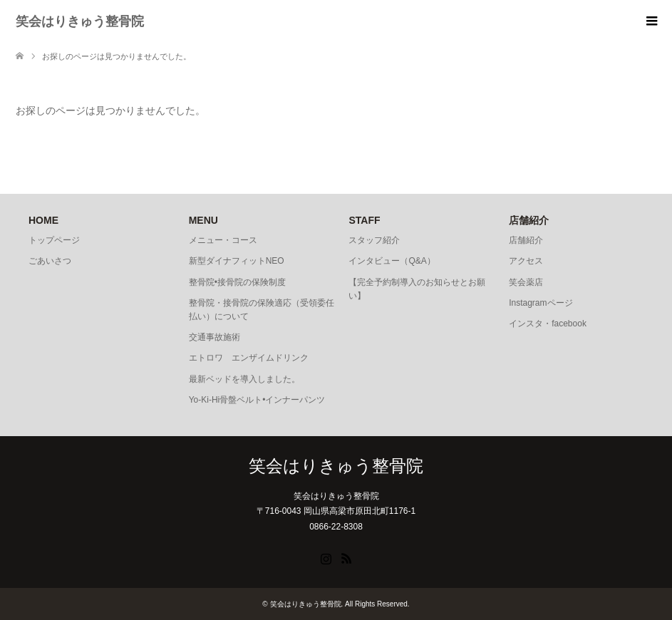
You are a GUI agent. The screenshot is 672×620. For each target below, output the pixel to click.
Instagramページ (541, 303)
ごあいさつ (50, 261)
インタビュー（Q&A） (392, 261)
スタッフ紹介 (374, 240)
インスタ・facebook (548, 324)
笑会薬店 (526, 282)
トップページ (54, 240)
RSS (346, 557)
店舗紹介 (526, 240)
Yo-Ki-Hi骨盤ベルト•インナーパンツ (257, 400)
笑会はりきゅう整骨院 (80, 21)
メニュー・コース (223, 240)
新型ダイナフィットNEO (237, 261)
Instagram (326, 557)
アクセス (526, 261)
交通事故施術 (214, 337)
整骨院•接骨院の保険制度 (237, 282)
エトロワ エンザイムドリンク (249, 358)
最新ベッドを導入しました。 (244, 379)
